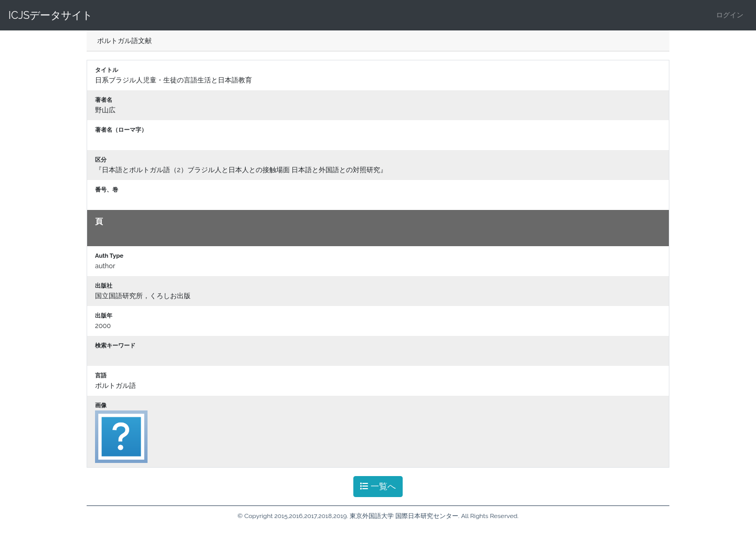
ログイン (730, 15)
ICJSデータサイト (50, 15)
